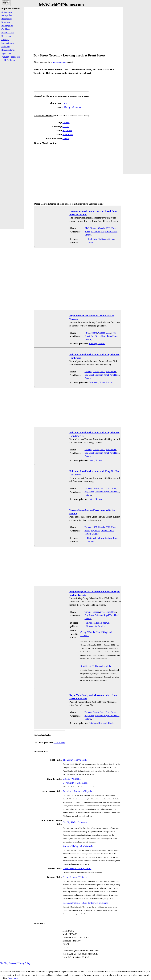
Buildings (92, 239)
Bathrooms (93, 382)
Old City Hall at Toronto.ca (75, 822)
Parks (6, 46)
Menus (106, 623)
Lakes (6, 40)
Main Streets (59, 743)
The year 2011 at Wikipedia (75, 760)
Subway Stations (104, 538)
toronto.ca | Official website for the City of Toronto (86, 903)
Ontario (66, 139)
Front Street (68, 135)
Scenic (111, 239)
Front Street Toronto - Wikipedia (77, 791)
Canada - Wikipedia (72, 779)
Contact (12, 963)
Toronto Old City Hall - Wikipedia (78, 846)
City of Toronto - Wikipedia (75, 877)
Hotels (102, 382)
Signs (6, 53)
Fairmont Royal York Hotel (107, 375)
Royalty (101, 626)
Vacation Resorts (11, 57)
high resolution (59, 62)
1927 (95, 527)
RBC (87, 228)
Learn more (13, 978)
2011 (65, 103)
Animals (7, 12)
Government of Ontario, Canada (77, 869)
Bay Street (67, 131)
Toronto (66, 123)
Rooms (109, 382)
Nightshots (102, 239)
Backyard (7, 15)
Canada (66, 127)
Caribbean (8, 29)
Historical (91, 538)
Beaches (7, 19)
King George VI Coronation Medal (96, 666)
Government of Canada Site (75, 783)
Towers (91, 242)
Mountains (8, 43)
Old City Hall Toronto (72, 107)
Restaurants (91, 626)
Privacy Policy (24, 963)
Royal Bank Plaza (109, 231)
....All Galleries (8, 60)
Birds (6, 22)
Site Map (4, 963)
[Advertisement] (78, 29)
